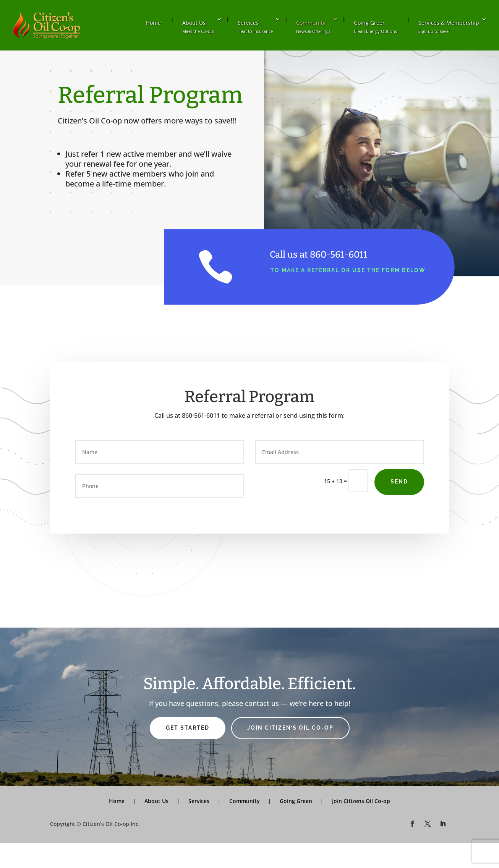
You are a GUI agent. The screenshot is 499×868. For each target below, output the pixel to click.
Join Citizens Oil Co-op (361, 801)
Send (399, 482)
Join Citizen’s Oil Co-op (290, 728)
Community (313, 27)
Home (153, 23)
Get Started (188, 728)
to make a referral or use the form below (348, 270)
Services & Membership (449, 27)
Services (255, 27)
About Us (198, 27)
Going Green (375, 27)
